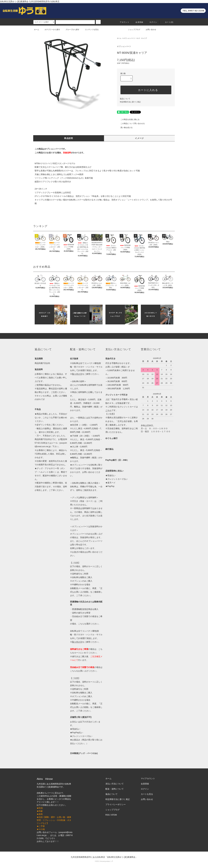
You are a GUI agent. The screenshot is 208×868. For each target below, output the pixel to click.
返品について (125, 99)
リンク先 (45, 425)
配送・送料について (115, 789)
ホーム (37, 30)
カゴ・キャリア (142, 38)
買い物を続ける (125, 128)
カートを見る (147, 794)
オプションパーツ (129, 38)
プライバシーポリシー (116, 804)
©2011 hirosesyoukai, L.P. (104, 861)
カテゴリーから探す (51, 30)
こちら (73, 671)
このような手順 (50, 417)
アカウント (123, 22)
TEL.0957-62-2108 (193, 11)
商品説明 (69, 138)
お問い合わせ (149, 30)
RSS (108, 815)
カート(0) (167, 22)
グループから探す (71, 30)
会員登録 (138, 22)
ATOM (114, 815)
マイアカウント (148, 779)
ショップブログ (132, 30)
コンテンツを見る (90, 30)
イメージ (139, 138)
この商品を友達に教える (128, 119)
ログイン (152, 22)
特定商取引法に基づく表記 (130, 102)
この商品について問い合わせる (131, 124)
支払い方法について (115, 784)
